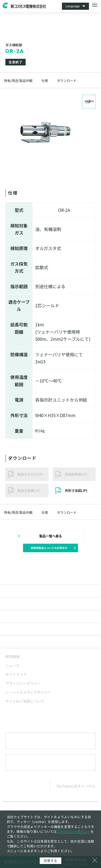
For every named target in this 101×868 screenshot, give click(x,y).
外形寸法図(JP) (76, 490)
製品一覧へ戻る (51, 536)
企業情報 (14, 620)
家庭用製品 (16, 595)
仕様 (45, 81)
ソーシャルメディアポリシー (28, 695)
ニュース (12, 669)
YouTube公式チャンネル (76, 789)
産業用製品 (16, 582)
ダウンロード (67, 81)
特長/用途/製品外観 (18, 81)
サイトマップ (16, 678)
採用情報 (13, 660)
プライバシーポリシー (23, 687)
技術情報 (14, 607)
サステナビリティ (22, 645)
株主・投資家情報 (23, 632)
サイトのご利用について (25, 704)
